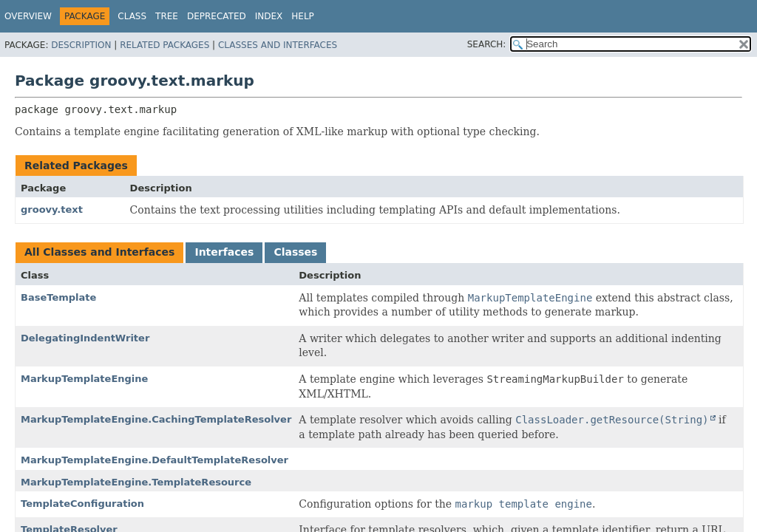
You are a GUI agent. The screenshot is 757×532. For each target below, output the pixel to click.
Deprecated (217, 16)
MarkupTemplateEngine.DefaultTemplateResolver (155, 460)
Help (303, 16)
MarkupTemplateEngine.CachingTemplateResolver (156, 419)
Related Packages (164, 45)
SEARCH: (487, 44)
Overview (28, 16)
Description (81, 45)
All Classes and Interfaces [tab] (99, 252)
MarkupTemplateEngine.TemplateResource (136, 482)
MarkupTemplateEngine (84, 379)
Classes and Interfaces (278, 45)
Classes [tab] (295, 252)
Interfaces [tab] (224, 252)
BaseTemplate (58, 297)
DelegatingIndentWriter (85, 338)
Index (269, 16)
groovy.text (52, 209)
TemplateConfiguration (82, 504)
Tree (167, 16)
